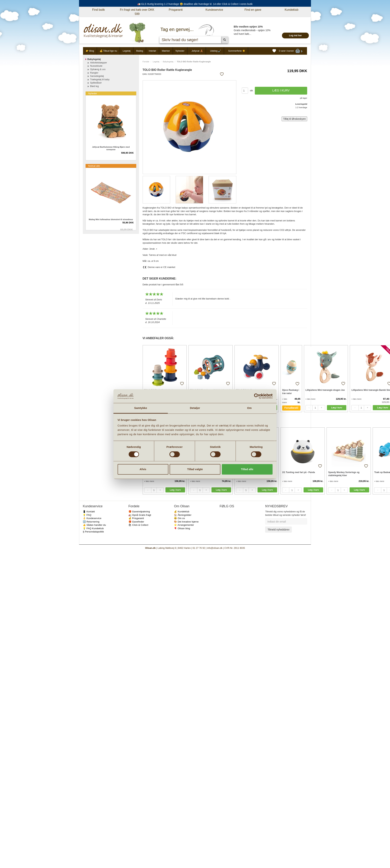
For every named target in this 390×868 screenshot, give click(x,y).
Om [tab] (249, 408)
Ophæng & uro (98, 69)
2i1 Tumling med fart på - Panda (298, 472)
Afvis (143, 469)
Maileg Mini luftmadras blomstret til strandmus (111, 219)
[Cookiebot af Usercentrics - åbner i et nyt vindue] (257, 396)
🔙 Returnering (91, 522)
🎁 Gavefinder (136, 522)
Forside (146, 62)
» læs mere (311, 399)
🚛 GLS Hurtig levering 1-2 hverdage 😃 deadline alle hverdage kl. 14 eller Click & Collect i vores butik (195, 4)
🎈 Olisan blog (182, 528)
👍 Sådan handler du (94, 525)
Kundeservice (214, 10)
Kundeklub (292, 10)
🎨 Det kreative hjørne (186, 522)
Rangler (94, 73)
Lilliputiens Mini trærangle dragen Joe (325, 390)
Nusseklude (96, 66)
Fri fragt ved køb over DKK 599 (137, 12)
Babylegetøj (168, 62)
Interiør (153, 51)
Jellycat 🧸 (197, 51)
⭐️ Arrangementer (184, 525)
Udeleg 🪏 (216, 51)
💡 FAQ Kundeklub (93, 528)
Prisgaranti (176, 10)
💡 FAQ (87, 515)
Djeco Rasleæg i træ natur (291, 392)
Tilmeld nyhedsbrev (278, 530)
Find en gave (253, 10)
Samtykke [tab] (141, 408)
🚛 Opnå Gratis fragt (140, 515)
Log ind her (295, 35)
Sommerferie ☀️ (237, 51)
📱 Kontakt (89, 512)
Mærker (166, 51)
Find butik (98, 10)
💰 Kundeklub (182, 512)
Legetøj (127, 51)
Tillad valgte (195, 469)
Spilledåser (96, 83)
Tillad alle (247, 469)
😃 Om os (179, 518)
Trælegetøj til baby (100, 79)
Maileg (140, 51)
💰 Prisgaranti (136, 518)
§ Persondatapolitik (93, 532)
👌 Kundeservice (92, 518)
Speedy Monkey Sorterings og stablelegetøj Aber (344, 474)
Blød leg (94, 86)
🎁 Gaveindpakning (139, 512)
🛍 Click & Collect (138, 525)
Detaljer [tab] (195, 408)
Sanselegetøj (97, 76)
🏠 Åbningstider (183, 515)
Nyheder (180, 51)
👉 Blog (90, 51)
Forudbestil (291, 408)
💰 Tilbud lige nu (108, 51)
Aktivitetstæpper (98, 63)
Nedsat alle (94, 166)
